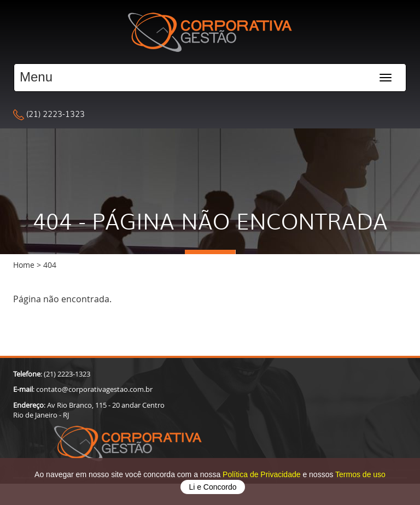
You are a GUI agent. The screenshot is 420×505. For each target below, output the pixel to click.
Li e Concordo (212, 487)
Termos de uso (360, 474)
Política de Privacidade (262, 474)
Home (24, 265)
